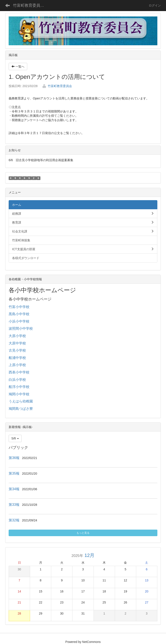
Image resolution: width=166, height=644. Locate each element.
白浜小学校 (17, 380)
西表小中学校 (19, 372)
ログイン (155, 5)
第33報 (14, 505)
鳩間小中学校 (19, 394)
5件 (15, 438)
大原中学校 (17, 343)
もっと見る (83, 533)
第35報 (14, 473)
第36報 (14, 458)
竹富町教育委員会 (57, 86)
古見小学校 (17, 350)
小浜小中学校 (19, 321)
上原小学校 (17, 365)
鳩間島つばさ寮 (21, 409)
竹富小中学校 (19, 307)
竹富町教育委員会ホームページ (31, 5)
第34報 (14, 489)
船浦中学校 (17, 358)
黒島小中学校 (19, 314)
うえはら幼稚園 (21, 401)
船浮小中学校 (19, 387)
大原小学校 (17, 336)
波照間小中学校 (21, 328)
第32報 (14, 520)
